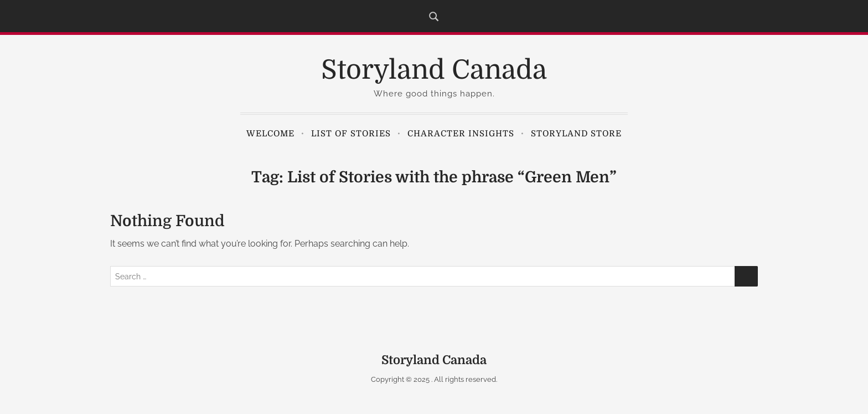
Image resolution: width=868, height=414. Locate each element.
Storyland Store (576, 134)
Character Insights (461, 134)
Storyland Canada (434, 70)
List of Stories (351, 134)
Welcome (270, 134)
